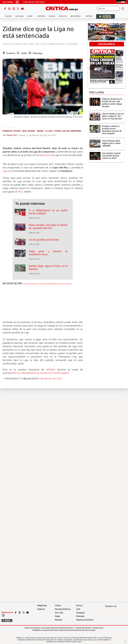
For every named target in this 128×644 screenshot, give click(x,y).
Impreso (89, 16)
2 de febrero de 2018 (50, 378)
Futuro (17, 131)
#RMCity (15, 373)
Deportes (41, 16)
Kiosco (79, 605)
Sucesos (8, 16)
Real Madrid (29, 131)
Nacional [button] (20, 16)
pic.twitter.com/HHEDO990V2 (53, 373)
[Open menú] (17, 2)
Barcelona (45, 155)
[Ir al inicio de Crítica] (63, 8)
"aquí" (79, 642)
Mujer (58, 616)
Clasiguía (80, 613)
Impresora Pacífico (85, 620)
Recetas (59, 620)
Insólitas (63, 16)
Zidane (40, 131)
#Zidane (51, 370)
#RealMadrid (29, 373)
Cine (78, 609)
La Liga (49, 131)
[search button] (123, 8)
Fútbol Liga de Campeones (68, 131)
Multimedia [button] (76, 16)
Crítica (58, 605)
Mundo (52, 16)
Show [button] (30, 16)
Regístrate (42, 605)
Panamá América (63, 609)
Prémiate (80, 616)
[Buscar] (108, 8)
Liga (5, 171)
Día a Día (59, 613)
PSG (20, 192)
